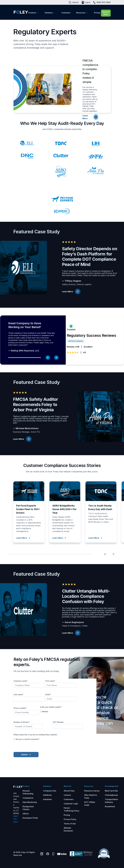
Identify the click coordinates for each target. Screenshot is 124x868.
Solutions (49, 13)
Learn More (71, 292)
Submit (26, 755)
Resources (81, 13)
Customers (66, 13)
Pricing (97, 13)
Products (32, 13)
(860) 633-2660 (16, 819)
